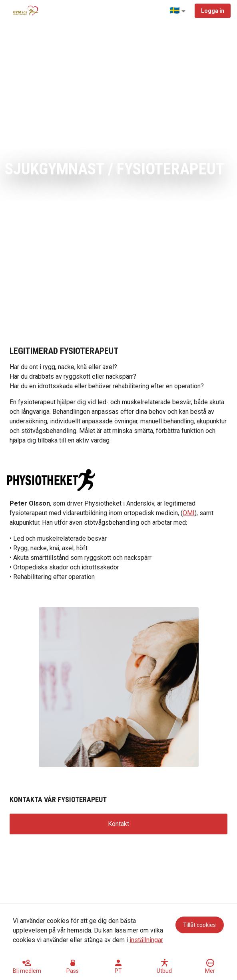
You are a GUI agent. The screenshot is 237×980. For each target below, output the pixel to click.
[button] (179, 11)
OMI (189, 513)
